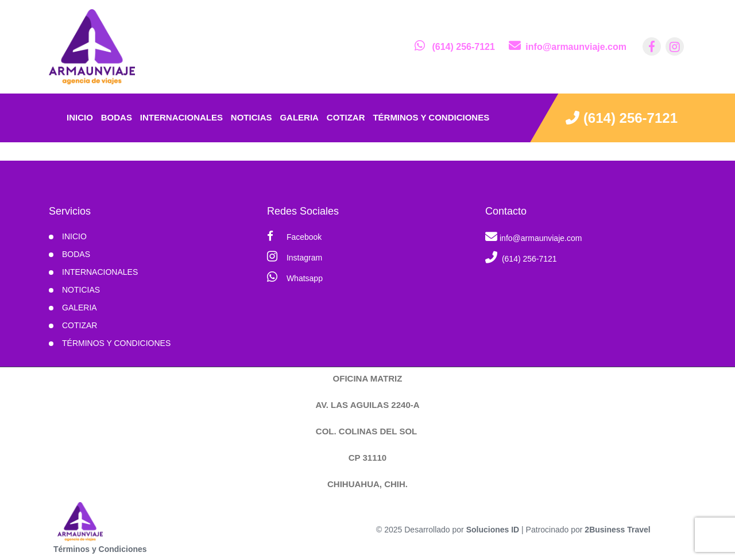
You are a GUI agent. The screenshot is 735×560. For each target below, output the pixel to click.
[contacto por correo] (568, 47)
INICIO (74, 236)
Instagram (295, 256)
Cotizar (346, 117)
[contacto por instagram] (675, 46)
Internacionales (181, 117)
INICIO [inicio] (80, 117)
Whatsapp (295, 277)
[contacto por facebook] (652, 46)
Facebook (294, 236)
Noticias (252, 117)
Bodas (117, 117)
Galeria (299, 117)
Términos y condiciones (431, 117)
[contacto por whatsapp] (454, 47)
